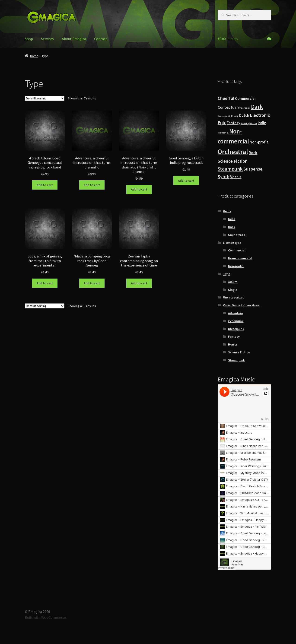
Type (227, 274)
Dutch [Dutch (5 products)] (244, 115)
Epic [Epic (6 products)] (222, 123)
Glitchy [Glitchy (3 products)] (245, 123)
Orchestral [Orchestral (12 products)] (233, 152)
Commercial (237, 250)
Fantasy (234, 336)
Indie (232, 219)
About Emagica (74, 39)
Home (34, 56)
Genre (227, 211)
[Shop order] (45, 98)
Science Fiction (239, 352)
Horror (233, 344)
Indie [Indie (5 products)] (262, 123)
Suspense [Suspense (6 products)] (253, 169)
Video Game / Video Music (241, 305)
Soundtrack (237, 235)
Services (47, 39)
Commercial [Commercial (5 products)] (245, 98)
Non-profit (236, 266)
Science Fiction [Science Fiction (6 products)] (233, 161)
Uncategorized (234, 297)
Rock (232, 227)
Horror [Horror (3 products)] (253, 123)
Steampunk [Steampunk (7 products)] (230, 169)
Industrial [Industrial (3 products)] (223, 133)
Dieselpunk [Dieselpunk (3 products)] (224, 116)
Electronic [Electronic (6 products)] (260, 115)
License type (232, 243)
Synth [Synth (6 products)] (224, 177)
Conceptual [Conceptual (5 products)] (228, 107)
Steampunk (236, 360)
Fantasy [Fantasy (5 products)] (234, 123)
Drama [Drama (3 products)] (235, 116)
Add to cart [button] (45, 185)
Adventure (236, 313)
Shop (29, 39)
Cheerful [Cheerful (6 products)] (226, 98)
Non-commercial (240, 258)
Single (233, 290)
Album (233, 282)
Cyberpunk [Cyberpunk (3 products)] (244, 108)
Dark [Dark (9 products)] (257, 107)
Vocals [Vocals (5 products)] (236, 177)
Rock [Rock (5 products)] (253, 153)
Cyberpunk (236, 321)
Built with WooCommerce (45, 617)
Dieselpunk (236, 329)
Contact (101, 39)
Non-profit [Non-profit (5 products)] (259, 142)
